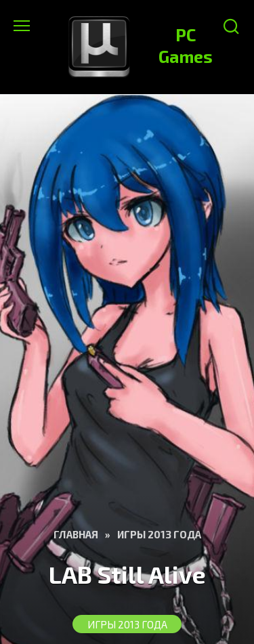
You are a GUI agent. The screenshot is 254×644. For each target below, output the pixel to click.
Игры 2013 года (127, 624)
